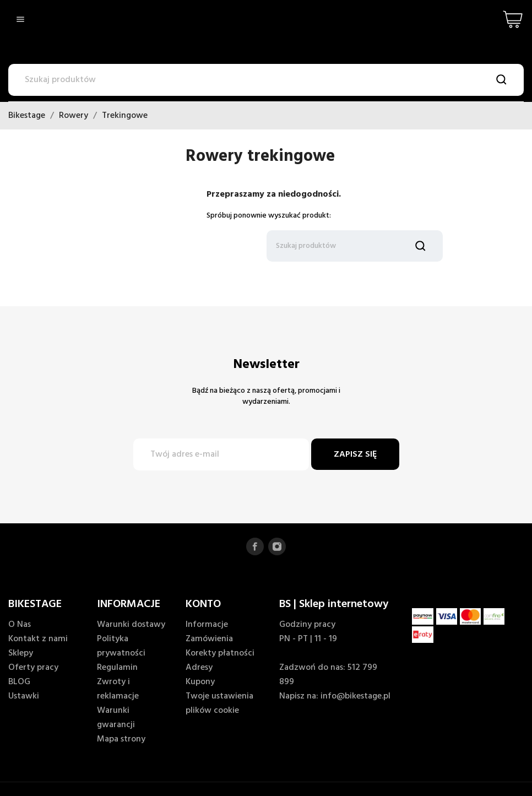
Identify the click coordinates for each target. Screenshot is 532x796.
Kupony (200, 682)
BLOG (19, 682)
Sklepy (21, 653)
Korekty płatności (220, 653)
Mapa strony (121, 739)
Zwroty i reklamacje (118, 689)
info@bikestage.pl (355, 696)
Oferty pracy (33, 668)
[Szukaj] (266, 80)
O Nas (20, 625)
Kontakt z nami (38, 639)
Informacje (207, 625)
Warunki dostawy (131, 625)
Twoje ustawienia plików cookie (219, 703)
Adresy (199, 668)
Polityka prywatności (121, 646)
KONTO (203, 604)
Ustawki (24, 696)
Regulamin (117, 668)
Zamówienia (209, 639)
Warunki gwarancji (116, 718)
